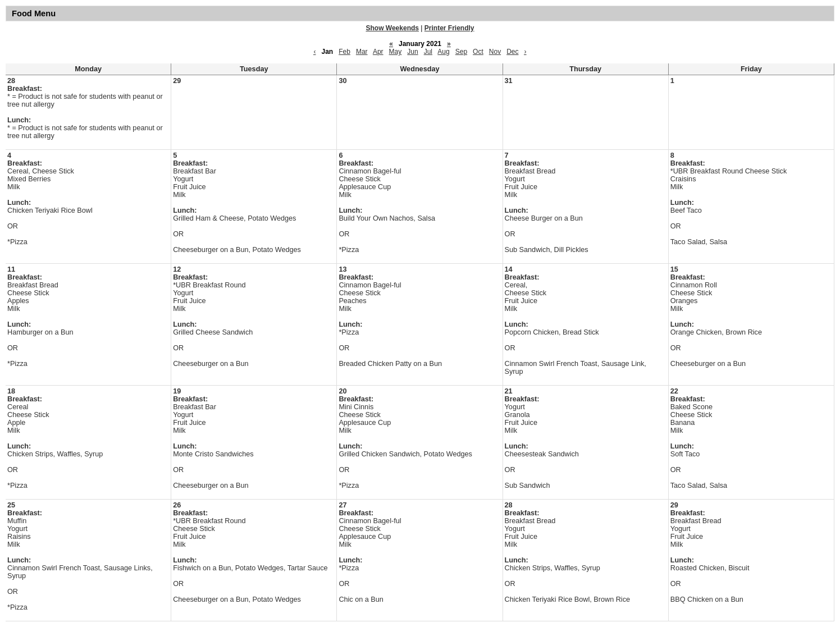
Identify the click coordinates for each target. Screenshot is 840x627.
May (396, 52)
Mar (362, 52)
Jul (428, 52)
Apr (378, 52)
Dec (512, 52)
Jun (412, 52)
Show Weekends (392, 28)
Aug (443, 52)
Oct (478, 52)
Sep (461, 52)
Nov (495, 52)
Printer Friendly (449, 28)
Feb (344, 52)
